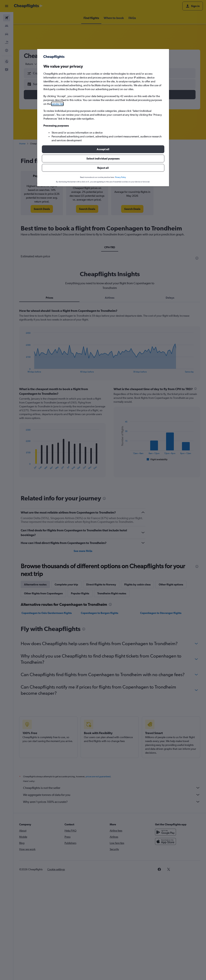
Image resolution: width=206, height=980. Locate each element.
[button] (103, 149)
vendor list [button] (57, 104)
